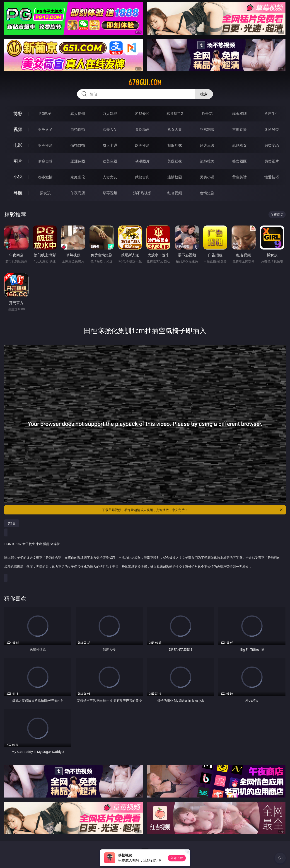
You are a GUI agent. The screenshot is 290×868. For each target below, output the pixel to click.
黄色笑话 (239, 177)
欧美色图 (110, 161)
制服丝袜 (175, 145)
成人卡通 (110, 145)
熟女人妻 (175, 129)
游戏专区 (142, 114)
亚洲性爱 (45, 145)
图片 (18, 161)
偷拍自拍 (78, 145)
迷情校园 (175, 177)
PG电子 (45, 114)
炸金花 (207, 114)
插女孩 (45, 193)
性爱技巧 (272, 177)
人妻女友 (110, 177)
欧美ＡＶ (110, 129)
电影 (18, 145)
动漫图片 (142, 161)
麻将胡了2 (175, 114)
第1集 (12, 523)
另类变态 (272, 145)
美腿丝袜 (175, 161)
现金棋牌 (239, 114)
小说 (18, 177)
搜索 (204, 94)
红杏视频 (175, 193)
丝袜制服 (207, 129)
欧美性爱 (142, 145)
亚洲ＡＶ (45, 129)
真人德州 (78, 114)
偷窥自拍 (45, 161)
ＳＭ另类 (272, 129)
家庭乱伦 (78, 177)
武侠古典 (142, 177)
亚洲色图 (78, 161)
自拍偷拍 (78, 129)
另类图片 (272, 161)
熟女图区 (239, 161)
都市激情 (45, 177)
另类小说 (207, 177)
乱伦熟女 (239, 145)
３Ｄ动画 (142, 129)
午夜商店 (78, 193)
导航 (18, 193)
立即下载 (177, 858)
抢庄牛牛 (272, 114)
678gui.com (145, 82)
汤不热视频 (142, 193)
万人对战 (110, 114)
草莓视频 (110, 193)
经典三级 (207, 145)
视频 (18, 129)
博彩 (18, 113)
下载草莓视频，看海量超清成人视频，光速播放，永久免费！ (193, 510)
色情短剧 (207, 193)
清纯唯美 (207, 161)
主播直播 (239, 129)
